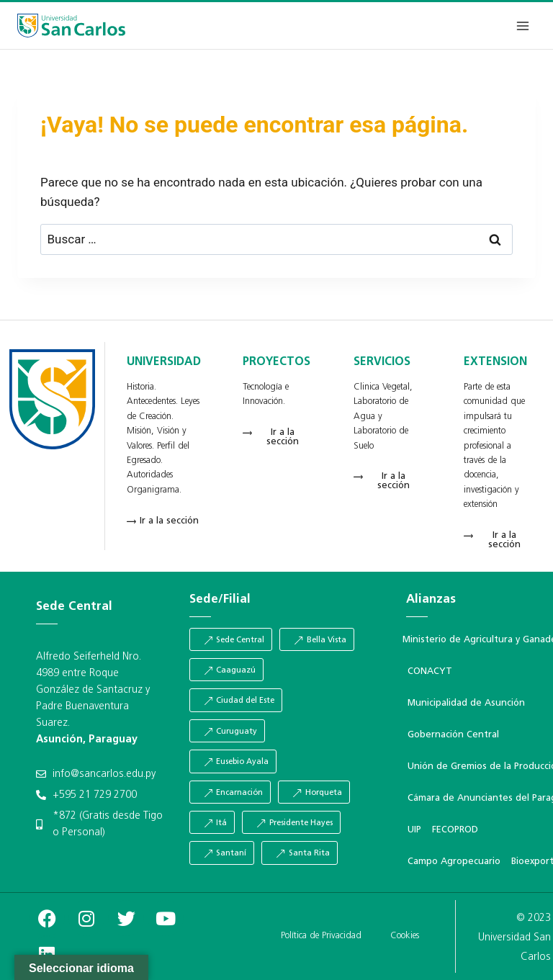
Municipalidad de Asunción (466, 703)
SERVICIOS (382, 362)
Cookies (405, 936)
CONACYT (430, 671)
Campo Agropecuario (454, 862)
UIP (414, 830)
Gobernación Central (453, 735)
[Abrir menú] (522, 26)
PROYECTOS (276, 362)
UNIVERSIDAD (164, 362)
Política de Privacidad (321, 936)
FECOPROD (455, 830)
